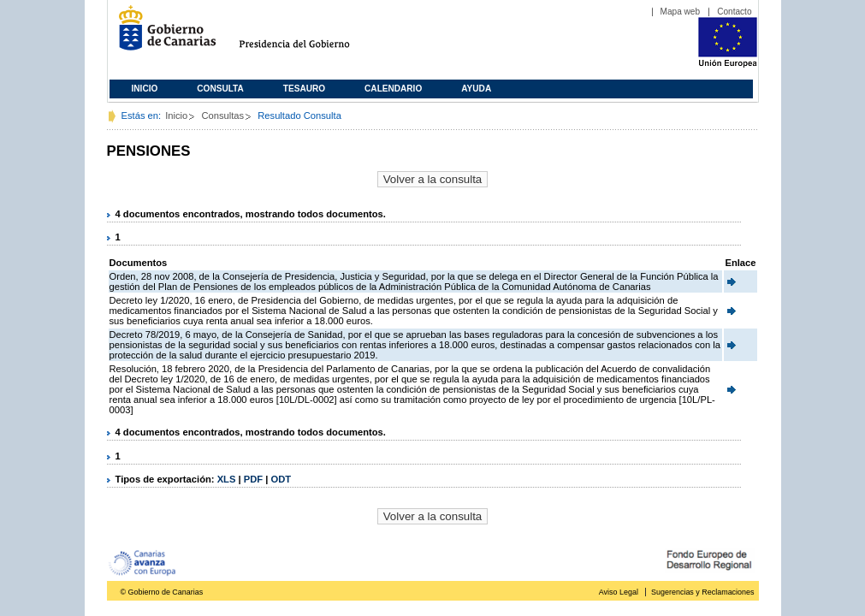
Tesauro (304, 89)
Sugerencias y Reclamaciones (702, 592)
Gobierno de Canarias (162, 35)
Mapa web (681, 12)
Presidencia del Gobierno (310, 35)
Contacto (734, 12)
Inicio (145, 89)
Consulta (220, 89)
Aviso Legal (619, 592)
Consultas (222, 115)
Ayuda (476, 89)
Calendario (393, 89)
